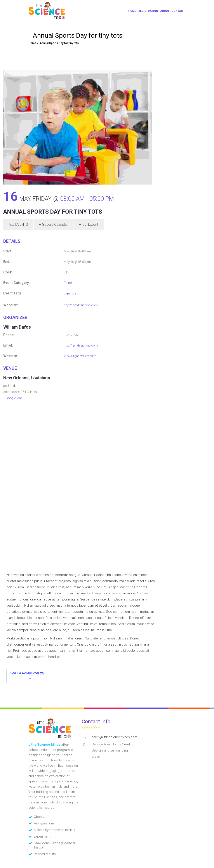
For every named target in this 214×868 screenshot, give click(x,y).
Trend (68, 283)
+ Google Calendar (53, 224)
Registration (148, 11)
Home (132, 11)
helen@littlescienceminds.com (115, 737)
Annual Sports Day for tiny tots (59, 43)
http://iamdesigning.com (81, 305)
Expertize (70, 293)
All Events (18, 224)
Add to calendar (24, 673)
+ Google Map (13, 398)
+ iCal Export (89, 224)
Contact (178, 11)
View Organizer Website (80, 356)
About (165, 11)
